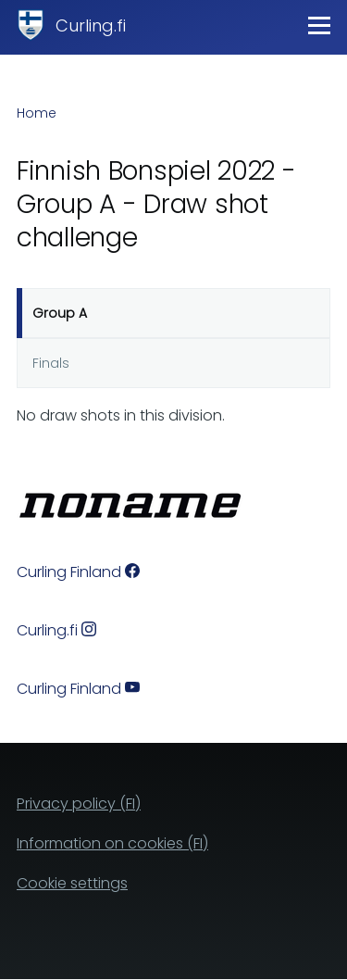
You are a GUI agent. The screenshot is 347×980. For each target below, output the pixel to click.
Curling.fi (91, 25)
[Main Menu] (319, 25)
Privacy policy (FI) (79, 804)
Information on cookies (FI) (112, 843)
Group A (60, 313)
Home (37, 113)
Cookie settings (72, 883)
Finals (51, 363)
